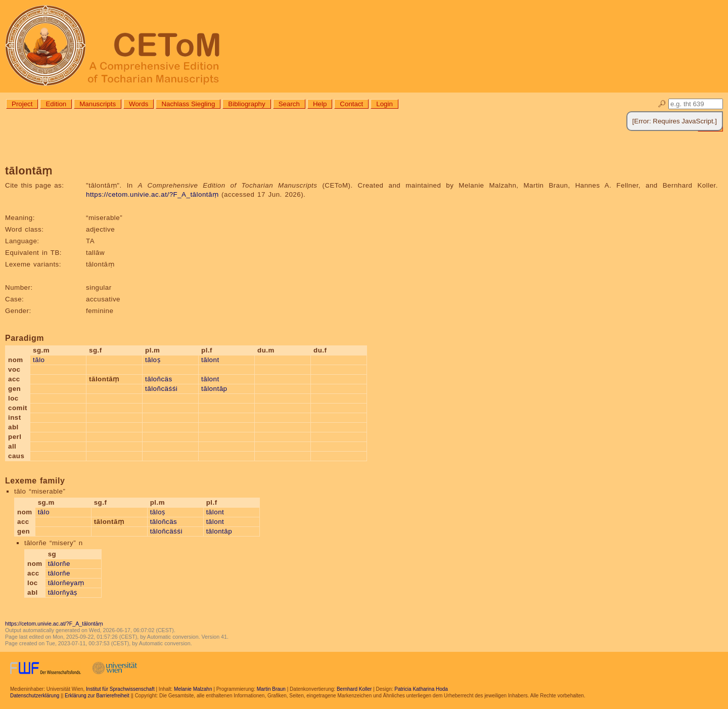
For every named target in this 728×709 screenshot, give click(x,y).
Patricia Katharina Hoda (421, 689)
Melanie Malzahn (193, 689)
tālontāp (214, 389)
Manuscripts (98, 104)
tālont (210, 360)
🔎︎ (662, 104)
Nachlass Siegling (188, 104)
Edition (56, 104)
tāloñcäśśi (161, 389)
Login (384, 104)
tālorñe (59, 564)
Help (320, 104)
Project (22, 104)
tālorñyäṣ (63, 592)
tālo (39, 360)
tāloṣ (153, 360)
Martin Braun (271, 689)
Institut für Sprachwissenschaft (120, 689)
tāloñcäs (159, 379)
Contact (351, 104)
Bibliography (246, 104)
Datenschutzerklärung (35, 696)
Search (289, 104)
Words (139, 104)
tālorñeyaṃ (66, 583)
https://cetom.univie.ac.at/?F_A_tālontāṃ (152, 194)
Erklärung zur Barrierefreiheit (97, 696)
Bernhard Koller (354, 689)
